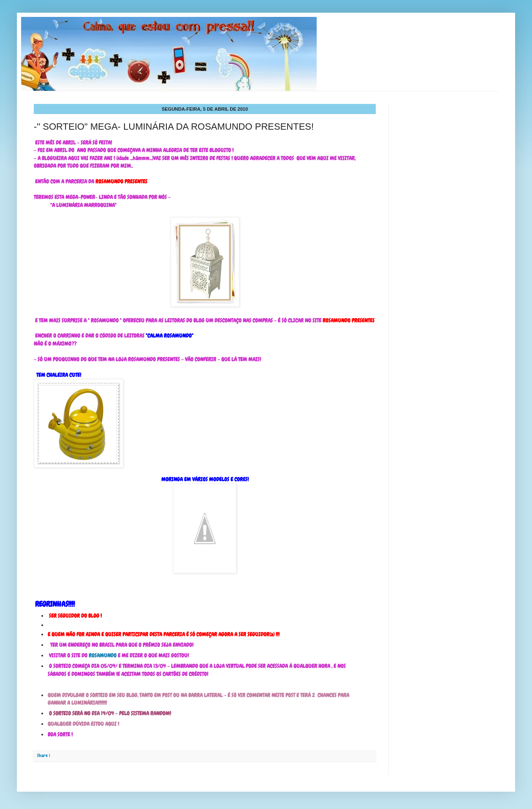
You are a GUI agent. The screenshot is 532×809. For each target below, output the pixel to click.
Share (42, 755)
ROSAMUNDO (103, 655)
